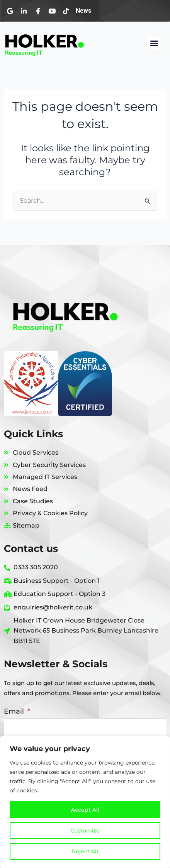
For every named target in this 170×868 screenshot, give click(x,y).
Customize (85, 831)
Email (15, 711)
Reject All (85, 851)
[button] (154, 43)
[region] (85, 802)
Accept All (85, 810)
